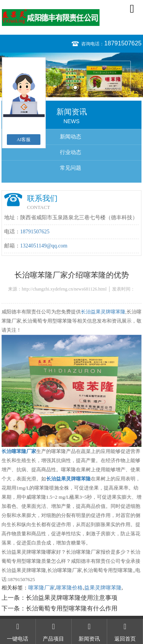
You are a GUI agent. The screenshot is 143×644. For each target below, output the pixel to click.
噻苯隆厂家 (42, 588)
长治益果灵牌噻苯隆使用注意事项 (72, 598)
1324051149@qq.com (44, 246)
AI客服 (24, 140)
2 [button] (75, 88)
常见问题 (71, 168)
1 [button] (68, 88)
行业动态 (71, 152)
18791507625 (123, 43)
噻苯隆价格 (69, 588)
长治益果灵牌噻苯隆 (103, 312)
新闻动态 (71, 137)
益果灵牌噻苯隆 (103, 588)
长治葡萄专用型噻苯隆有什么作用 (72, 608)
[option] (71, 75)
